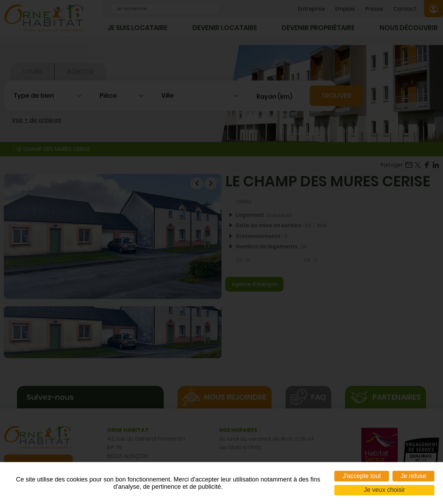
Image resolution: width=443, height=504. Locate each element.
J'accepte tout (362, 476)
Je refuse (413, 476)
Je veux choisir (384, 490)
